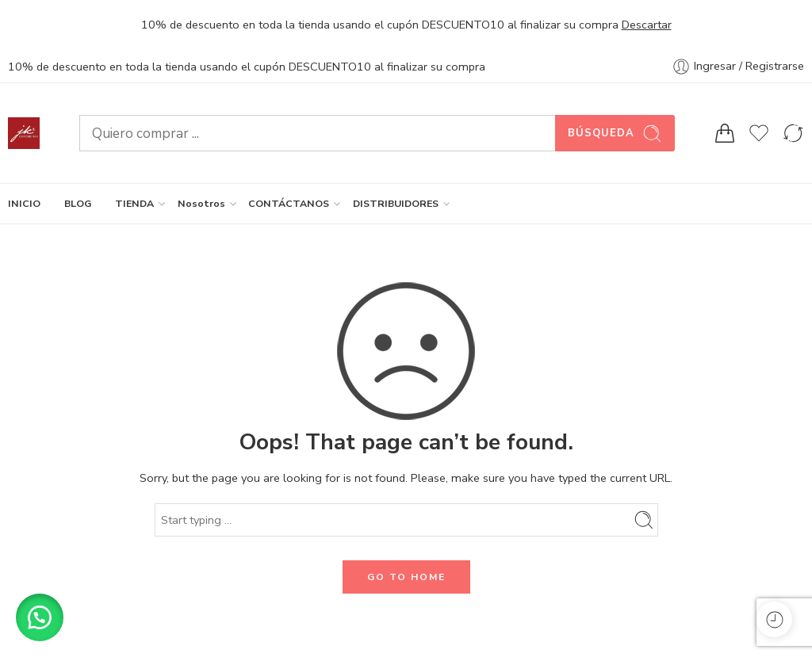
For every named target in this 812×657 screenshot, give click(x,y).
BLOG (78, 203)
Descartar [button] (647, 25)
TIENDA (134, 204)
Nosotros (201, 204)
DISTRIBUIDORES (396, 204)
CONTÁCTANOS (289, 204)
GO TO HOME (406, 577)
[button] (40, 617)
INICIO (24, 203)
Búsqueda (615, 134)
